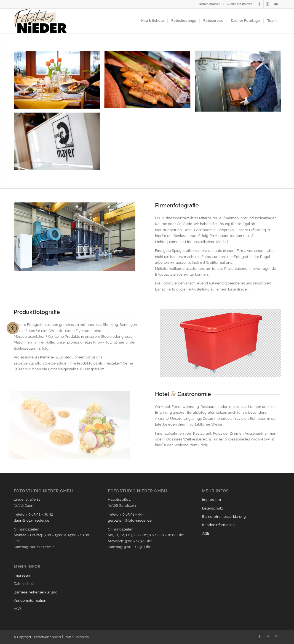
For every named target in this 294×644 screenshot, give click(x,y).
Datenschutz (24, 584)
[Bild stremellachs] (149, 82)
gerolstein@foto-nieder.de (130, 520)
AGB (18, 609)
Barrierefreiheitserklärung (36, 592)
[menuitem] (210, 4)
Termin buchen (209, 4)
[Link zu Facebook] (259, 4)
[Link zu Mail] (276, 4)
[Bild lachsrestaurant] (59, 82)
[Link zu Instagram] (268, 4)
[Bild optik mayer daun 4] (59, 144)
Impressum (23, 575)
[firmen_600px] (72, 237)
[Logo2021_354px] (40, 21)
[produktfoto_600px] (227, 343)
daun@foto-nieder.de (32, 520)
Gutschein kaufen (239, 4)
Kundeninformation (30, 601)
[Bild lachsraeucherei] (240, 84)
